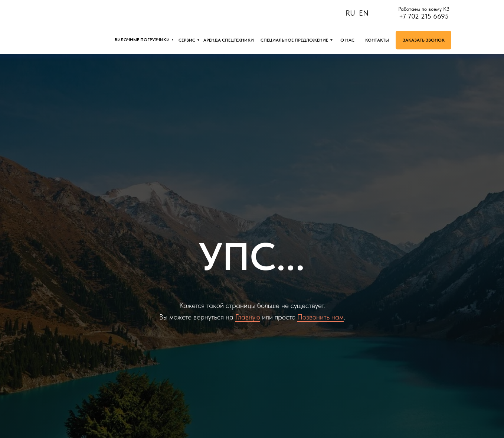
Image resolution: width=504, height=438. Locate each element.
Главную (248, 317)
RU (350, 13)
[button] (423, 40)
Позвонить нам (320, 317)
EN (364, 13)
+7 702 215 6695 (424, 16)
